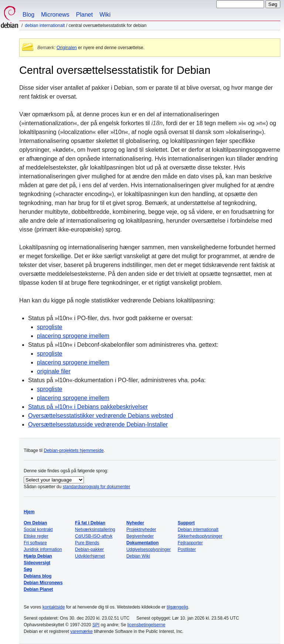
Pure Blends (87, 543)
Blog (28, 15)
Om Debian (35, 523)
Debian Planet (38, 589)
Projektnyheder (141, 530)
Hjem (29, 512)
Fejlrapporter (190, 543)
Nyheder (135, 523)
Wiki (105, 15)
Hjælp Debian (38, 556)
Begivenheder (140, 536)
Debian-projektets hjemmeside (74, 451)
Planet (84, 15)
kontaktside (54, 607)
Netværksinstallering (95, 530)
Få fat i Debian (90, 523)
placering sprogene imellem (73, 336)
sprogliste (50, 327)
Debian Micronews (43, 583)
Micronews (55, 15)
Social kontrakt (38, 530)
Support (186, 523)
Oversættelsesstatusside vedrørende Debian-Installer (98, 424)
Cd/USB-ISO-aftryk (94, 536)
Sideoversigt (37, 563)
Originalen (67, 48)
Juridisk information (43, 549)
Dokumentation (143, 543)
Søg (28, 569)
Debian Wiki (138, 556)
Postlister (187, 549)
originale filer (54, 371)
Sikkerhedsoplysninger (200, 536)
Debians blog (38, 576)
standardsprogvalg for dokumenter (96, 487)
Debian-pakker (89, 549)
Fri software (35, 543)
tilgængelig (177, 607)
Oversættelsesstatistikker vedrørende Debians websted (101, 416)
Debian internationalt (45, 25)
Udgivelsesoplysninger (149, 549)
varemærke (82, 631)
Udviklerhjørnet (90, 556)
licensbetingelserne (146, 625)
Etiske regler (36, 536)
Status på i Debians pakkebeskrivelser (88, 407)
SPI (96, 625)
